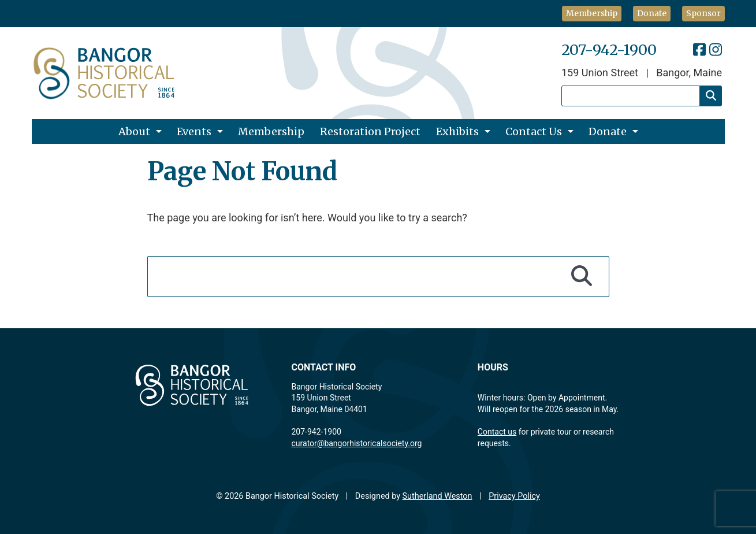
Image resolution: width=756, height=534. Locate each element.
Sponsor (703, 13)
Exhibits (457, 131)
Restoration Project (370, 131)
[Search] (711, 96)
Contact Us (534, 131)
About (134, 131)
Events (194, 131)
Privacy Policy (514, 496)
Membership (592, 13)
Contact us (497, 432)
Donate (652, 13)
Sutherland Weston (437, 496)
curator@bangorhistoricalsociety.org (357, 443)
